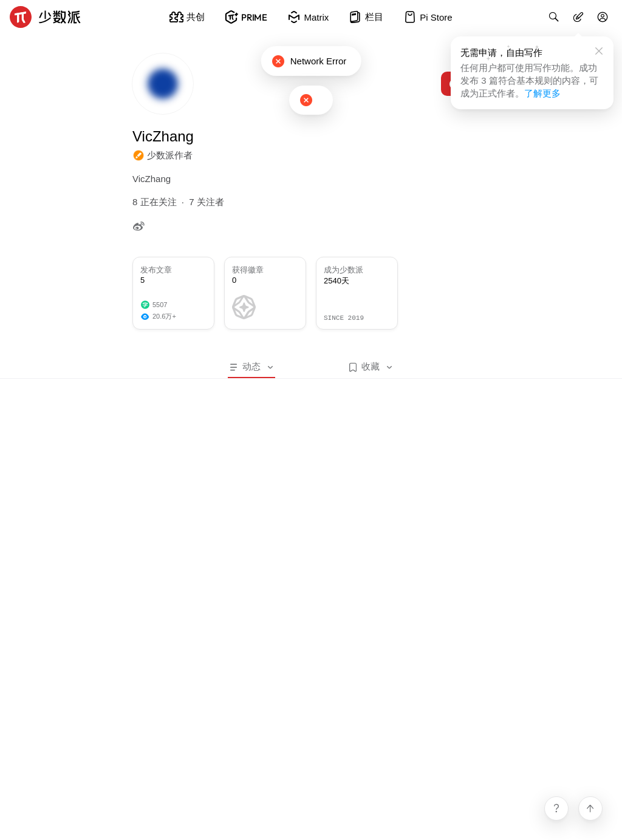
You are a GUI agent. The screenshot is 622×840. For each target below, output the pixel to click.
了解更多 (542, 93)
